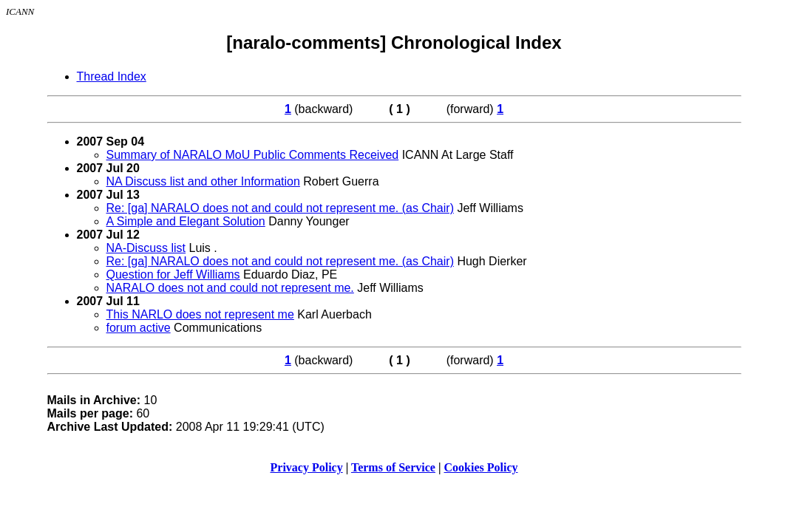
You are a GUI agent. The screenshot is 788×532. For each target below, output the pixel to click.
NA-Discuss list (146, 248)
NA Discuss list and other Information (203, 181)
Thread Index (112, 76)
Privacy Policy (307, 467)
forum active (139, 328)
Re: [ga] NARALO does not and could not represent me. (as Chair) (280, 208)
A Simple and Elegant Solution (186, 221)
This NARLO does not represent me (200, 314)
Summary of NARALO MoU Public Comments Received (253, 155)
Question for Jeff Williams (173, 274)
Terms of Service (393, 467)
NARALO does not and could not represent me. (230, 288)
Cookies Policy (481, 467)
